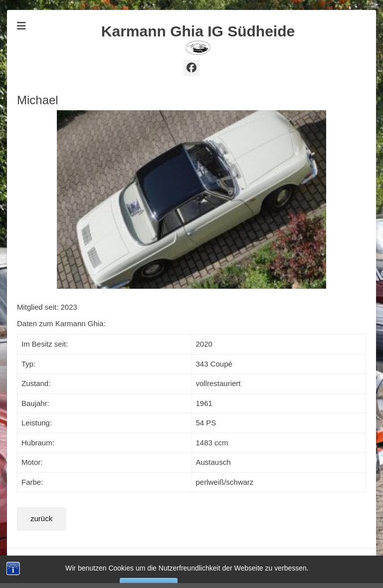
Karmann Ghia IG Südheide (198, 31)
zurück (41, 518)
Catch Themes (345, 558)
